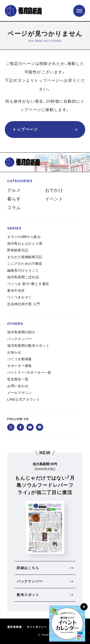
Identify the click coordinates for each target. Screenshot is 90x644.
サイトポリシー (37, 627)
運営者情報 (15, 627)
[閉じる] (84, 607)
